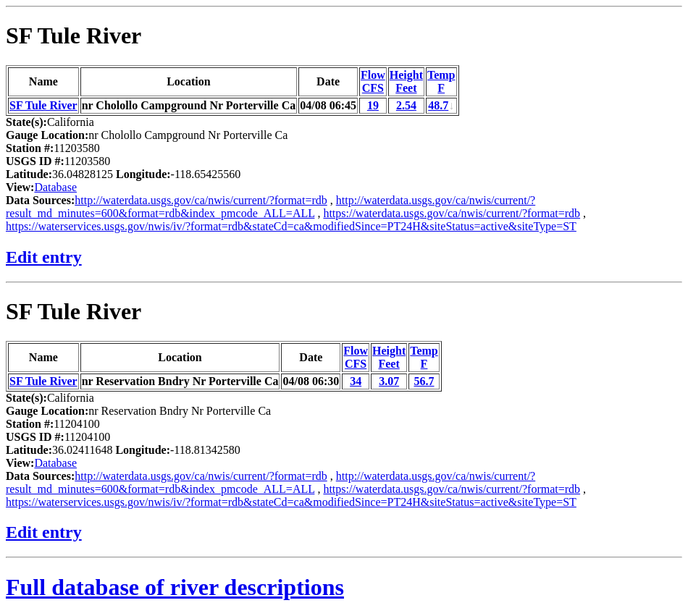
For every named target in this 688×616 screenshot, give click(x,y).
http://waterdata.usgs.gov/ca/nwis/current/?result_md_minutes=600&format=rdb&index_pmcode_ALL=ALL (270, 207)
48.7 (438, 105)
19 (373, 105)
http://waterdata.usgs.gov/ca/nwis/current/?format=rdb (201, 200)
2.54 (406, 105)
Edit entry (44, 257)
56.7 (424, 381)
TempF (441, 81)
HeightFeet (406, 81)
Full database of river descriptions (175, 587)
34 (356, 381)
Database (55, 187)
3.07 (389, 381)
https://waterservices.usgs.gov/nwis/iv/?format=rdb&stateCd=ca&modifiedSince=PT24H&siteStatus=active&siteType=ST (291, 226)
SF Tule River (74, 35)
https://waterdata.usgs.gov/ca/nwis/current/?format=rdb (452, 213)
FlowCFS (373, 81)
